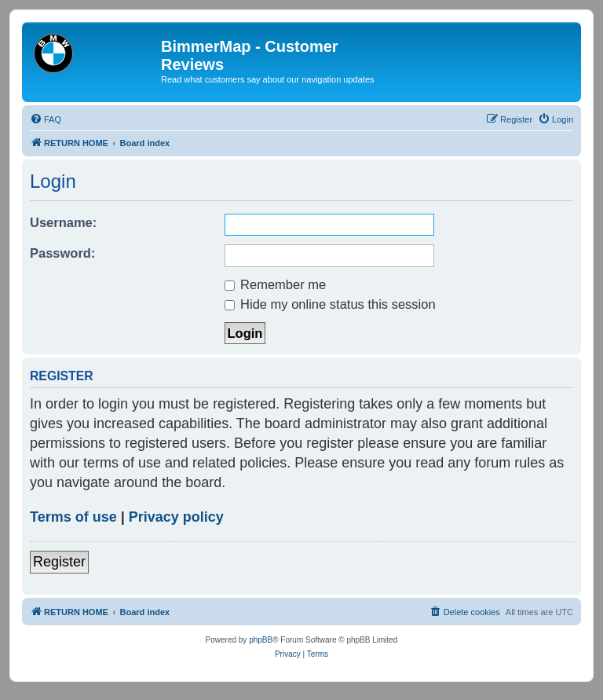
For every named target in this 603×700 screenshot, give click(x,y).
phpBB (261, 640)
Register (59, 562)
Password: (62, 253)
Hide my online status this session (330, 304)
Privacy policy (176, 517)
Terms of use (73, 517)
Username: (63, 222)
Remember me (276, 284)
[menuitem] (46, 119)
